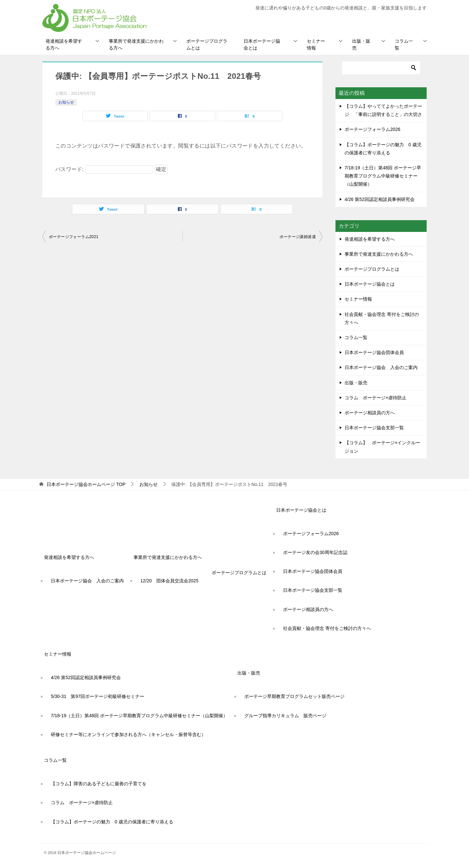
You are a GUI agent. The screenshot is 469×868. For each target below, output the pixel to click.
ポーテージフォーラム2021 (74, 237)
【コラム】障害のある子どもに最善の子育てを (99, 784)
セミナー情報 (316, 44)
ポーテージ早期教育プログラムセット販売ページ (294, 696)
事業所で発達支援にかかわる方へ (136, 44)
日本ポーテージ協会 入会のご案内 (381, 367)
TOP (86, 484)
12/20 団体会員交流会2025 (169, 581)
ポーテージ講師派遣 (298, 237)
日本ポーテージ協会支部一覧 (374, 428)
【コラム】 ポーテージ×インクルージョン (382, 447)
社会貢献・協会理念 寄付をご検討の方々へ (382, 318)
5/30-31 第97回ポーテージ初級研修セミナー (98, 696)
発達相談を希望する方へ (64, 44)
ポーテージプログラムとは (207, 44)
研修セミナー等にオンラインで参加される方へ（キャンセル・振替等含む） (128, 734)
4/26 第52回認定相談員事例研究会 (380, 199)
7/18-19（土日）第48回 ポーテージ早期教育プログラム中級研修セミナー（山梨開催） (383, 176)
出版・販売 (361, 44)
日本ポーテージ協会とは (262, 44)
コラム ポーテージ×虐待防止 (378, 398)
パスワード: (104, 169)
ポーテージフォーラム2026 (372, 129)
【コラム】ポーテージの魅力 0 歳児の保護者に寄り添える (112, 822)
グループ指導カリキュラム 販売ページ (285, 716)
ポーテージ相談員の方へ (370, 413)
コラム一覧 (404, 44)
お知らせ (66, 102)
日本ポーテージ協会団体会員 (374, 352)
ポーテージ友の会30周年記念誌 (315, 552)
